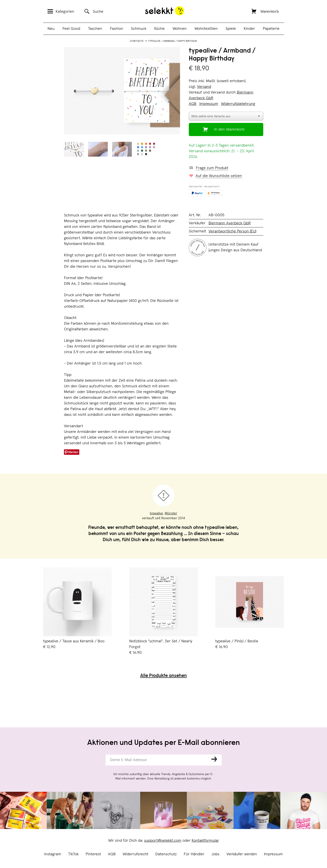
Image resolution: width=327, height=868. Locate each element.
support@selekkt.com (163, 841)
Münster (171, 513)
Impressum (273, 854)
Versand (204, 87)
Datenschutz (166, 854)
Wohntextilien (206, 29)
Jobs (215, 854)
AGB (112, 854)
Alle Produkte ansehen (163, 676)
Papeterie (271, 29)
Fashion (117, 29)
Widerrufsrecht (135, 854)
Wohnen (180, 29)
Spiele (231, 29)
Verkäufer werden (242, 854)
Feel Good (71, 29)
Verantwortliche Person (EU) (232, 231)
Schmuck (139, 29)
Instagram (53, 854)
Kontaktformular (205, 841)
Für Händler (194, 854)
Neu (51, 29)
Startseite (137, 41)
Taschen (95, 29)
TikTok (73, 854)
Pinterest (93, 854)
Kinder (249, 29)
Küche (159, 29)
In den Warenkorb (229, 129)
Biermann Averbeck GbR (230, 223)
